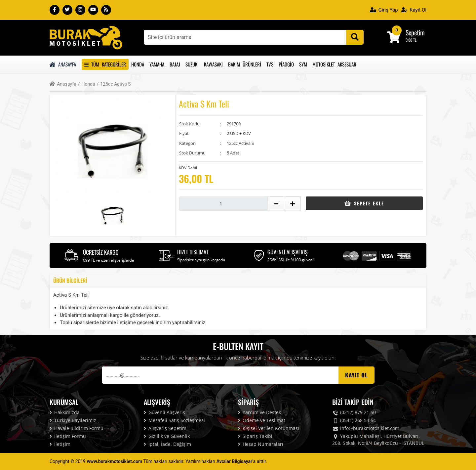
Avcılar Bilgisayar (234, 461)
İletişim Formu (68, 436)
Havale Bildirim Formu (77, 428)
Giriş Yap (384, 10)
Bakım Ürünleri (245, 64)
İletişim (60, 444)
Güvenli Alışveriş (164, 412)
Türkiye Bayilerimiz (73, 420)
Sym (303, 64)
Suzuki (192, 64)
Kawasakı (213, 64)
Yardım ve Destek (259, 412)
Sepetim (415, 32)
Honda (138, 64)
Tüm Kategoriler (105, 64)
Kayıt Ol (414, 10)
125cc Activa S (114, 84)
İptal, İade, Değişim (167, 444)
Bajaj (175, 64)
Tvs (270, 64)
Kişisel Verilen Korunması (269, 428)
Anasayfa (63, 64)
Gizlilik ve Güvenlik (167, 436)
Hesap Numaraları (261, 444)
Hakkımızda (65, 412)
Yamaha (157, 64)
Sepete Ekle (364, 203)
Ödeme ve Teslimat (262, 420)
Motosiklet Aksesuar (334, 64)
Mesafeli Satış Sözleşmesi (174, 420)
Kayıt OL (357, 375)
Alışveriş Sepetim (165, 428)
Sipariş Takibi (255, 436)
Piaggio (286, 64)
